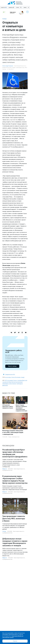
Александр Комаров (8, 66)
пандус (23, 377)
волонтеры (8, 377)
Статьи (4, 19)
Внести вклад (12, 366)
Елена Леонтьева (16, 377)
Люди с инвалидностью (18, 68)
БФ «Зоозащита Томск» (11, 380)
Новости (5, 469)
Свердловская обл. (10, 374)
